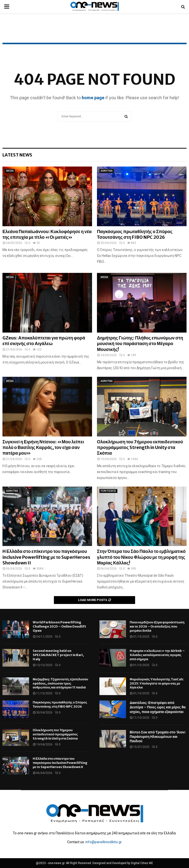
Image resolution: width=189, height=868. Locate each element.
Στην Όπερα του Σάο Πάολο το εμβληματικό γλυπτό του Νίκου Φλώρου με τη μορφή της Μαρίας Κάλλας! (141, 557)
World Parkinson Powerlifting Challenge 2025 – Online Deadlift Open (59, 626)
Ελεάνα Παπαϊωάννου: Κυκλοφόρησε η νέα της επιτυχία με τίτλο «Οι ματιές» (47, 234)
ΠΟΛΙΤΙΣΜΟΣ (108, 491)
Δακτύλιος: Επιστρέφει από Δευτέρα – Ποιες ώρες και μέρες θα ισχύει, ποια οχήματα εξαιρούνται (158, 707)
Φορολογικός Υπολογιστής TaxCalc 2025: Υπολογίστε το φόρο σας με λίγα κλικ (157, 683)
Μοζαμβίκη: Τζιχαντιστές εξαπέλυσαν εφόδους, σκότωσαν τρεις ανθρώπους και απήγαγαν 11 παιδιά (60, 683)
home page (93, 98)
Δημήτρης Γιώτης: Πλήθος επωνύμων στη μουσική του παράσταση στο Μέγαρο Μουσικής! (140, 344)
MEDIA (10, 171)
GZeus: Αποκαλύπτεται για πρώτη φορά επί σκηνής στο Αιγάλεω (44, 341)
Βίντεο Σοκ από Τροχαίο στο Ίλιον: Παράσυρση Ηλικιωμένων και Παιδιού (158, 737)
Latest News (17, 155)
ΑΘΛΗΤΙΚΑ (107, 171)
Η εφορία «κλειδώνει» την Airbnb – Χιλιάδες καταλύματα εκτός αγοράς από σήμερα (157, 655)
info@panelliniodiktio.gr (104, 842)
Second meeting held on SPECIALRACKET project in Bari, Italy (58, 655)
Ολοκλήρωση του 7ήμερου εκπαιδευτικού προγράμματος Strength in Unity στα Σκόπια (140, 448)
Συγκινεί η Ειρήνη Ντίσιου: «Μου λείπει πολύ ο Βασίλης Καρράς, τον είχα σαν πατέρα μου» (43, 448)
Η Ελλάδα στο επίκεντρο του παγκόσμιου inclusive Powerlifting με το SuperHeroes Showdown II (46, 557)
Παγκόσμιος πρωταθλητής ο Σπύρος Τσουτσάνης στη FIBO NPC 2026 (135, 234)
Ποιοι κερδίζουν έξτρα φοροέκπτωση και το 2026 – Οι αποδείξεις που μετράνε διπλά (157, 626)
